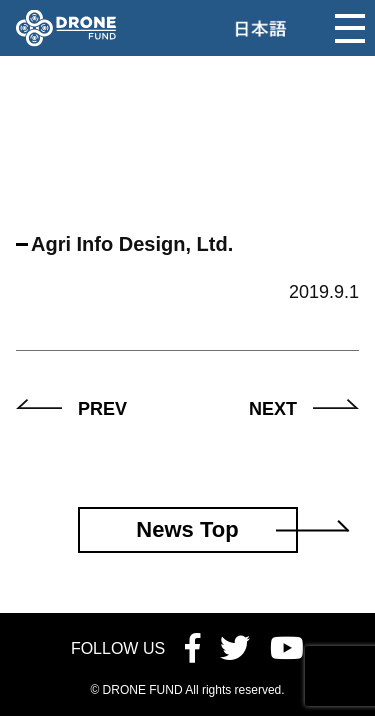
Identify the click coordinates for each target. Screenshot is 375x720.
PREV (102, 409)
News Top (187, 529)
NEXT (273, 409)
